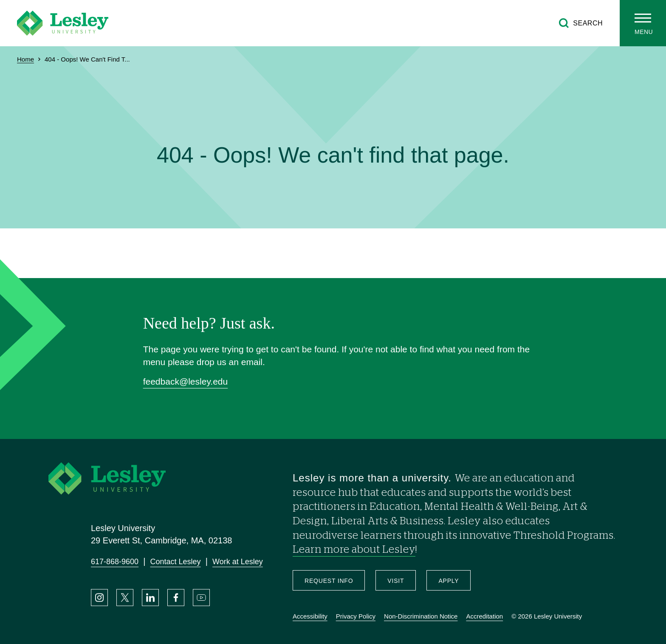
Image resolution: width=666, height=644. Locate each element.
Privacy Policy (356, 616)
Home (25, 59)
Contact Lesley (176, 562)
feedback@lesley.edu (186, 381)
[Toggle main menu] (643, 23)
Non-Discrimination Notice (421, 616)
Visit (396, 581)
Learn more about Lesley (354, 550)
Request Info (329, 581)
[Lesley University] (63, 23)
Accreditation (484, 616)
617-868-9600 (115, 562)
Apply (449, 581)
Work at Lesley (238, 562)
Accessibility (310, 616)
